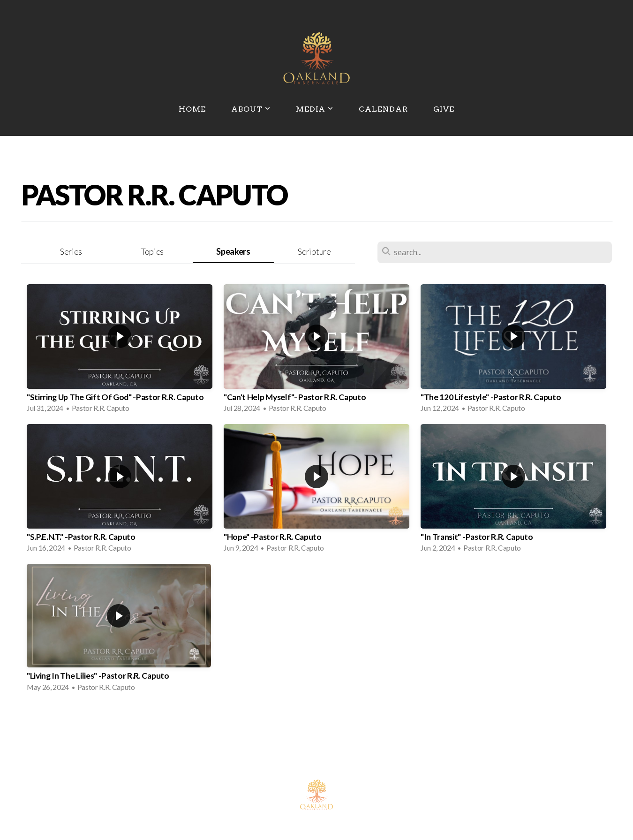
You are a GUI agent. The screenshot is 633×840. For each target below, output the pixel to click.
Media (315, 109)
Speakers (233, 251)
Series (71, 251)
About (251, 109)
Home (192, 109)
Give (444, 109)
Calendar (383, 109)
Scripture (314, 251)
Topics (152, 251)
